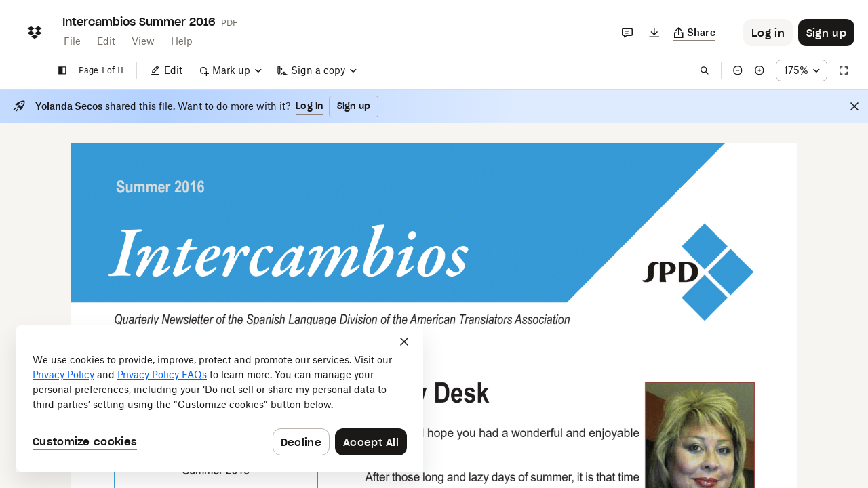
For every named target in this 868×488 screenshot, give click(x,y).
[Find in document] (705, 70)
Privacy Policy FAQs (162, 374)
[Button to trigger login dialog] (768, 33)
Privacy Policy (63, 374)
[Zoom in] (759, 70)
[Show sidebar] (62, 70)
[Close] (854, 106)
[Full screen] (844, 70)
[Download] (654, 33)
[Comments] (627, 33)
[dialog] (220, 399)
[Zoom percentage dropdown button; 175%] (802, 70)
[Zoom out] (738, 70)
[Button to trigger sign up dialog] (826, 33)
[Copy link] (695, 33)
